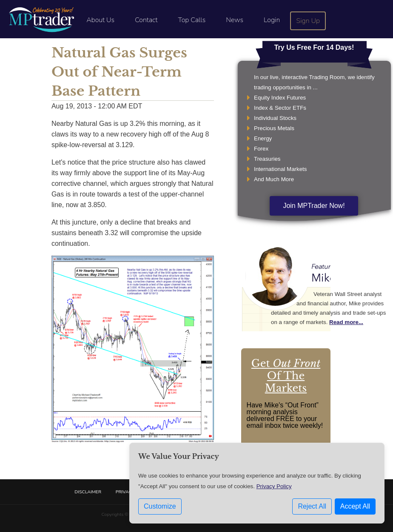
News (235, 20)
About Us (100, 20)
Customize (160, 506)
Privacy (125, 492)
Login (272, 20)
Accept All (355, 506)
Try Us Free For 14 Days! (314, 47)
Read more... (346, 322)
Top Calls (192, 20)
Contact (146, 20)
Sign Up (308, 21)
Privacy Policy (274, 486)
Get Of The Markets (286, 376)
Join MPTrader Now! (314, 206)
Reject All (312, 506)
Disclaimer (88, 492)
